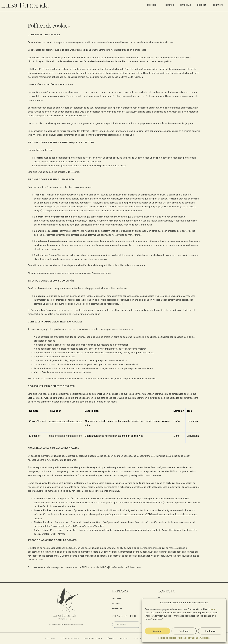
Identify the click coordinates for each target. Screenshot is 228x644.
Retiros (170, 5)
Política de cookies (167, 638)
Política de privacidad (188, 638)
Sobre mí (202, 5)
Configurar (211, 631)
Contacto (218, 5)
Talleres (153, 5)
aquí (213, 609)
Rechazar (184, 631)
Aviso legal (205, 638)
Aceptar (157, 631)
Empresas (186, 5)
